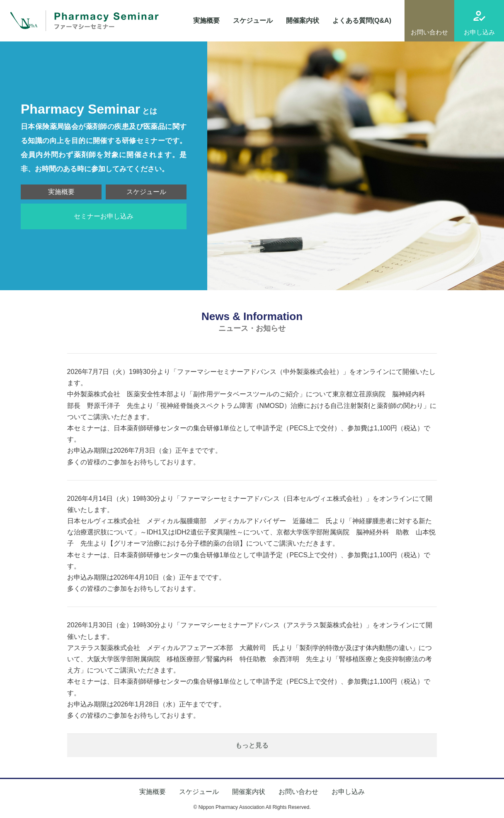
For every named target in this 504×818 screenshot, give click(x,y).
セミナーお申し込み (104, 216)
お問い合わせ (429, 32)
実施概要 (206, 21)
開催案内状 (303, 21)
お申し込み (479, 32)
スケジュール (253, 21)
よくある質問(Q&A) (362, 21)
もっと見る (252, 745)
